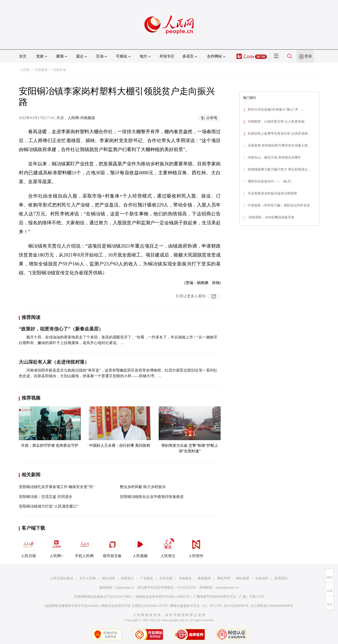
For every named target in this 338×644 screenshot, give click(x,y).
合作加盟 (166, 578)
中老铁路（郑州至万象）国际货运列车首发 (279, 205)
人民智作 (196, 547)
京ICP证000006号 (236, 606)
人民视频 (140, 547)
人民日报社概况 (62, 578)
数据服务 (204, 578)
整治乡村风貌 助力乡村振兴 (143, 487)
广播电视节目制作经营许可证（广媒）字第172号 (229, 597)
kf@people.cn (125, 588)
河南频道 (41, 70)
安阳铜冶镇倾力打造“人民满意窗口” (49, 506)
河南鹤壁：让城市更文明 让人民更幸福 (276, 122)
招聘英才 (127, 578)
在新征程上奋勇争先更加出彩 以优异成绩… (279, 134)
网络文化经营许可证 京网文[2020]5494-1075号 (135, 606)
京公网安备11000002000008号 (272, 606)
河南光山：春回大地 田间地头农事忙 (274, 157)
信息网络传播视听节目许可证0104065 (72, 606)
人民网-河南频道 (81, 118)
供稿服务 (185, 578)
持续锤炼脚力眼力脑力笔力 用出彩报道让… (279, 169)
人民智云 (168, 547)
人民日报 (28, 547)
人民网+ (56, 547)
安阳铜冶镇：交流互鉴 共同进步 (46, 497)
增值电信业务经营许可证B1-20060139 (163, 597)
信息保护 (262, 578)
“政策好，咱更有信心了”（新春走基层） (61, 329)
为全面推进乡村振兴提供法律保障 (272, 193)
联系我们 (281, 578)
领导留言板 (112, 547)
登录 (308, 56)
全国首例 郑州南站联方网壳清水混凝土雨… (279, 145)
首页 (23, 56)
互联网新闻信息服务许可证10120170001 (103, 597)
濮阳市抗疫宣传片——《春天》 (271, 181)
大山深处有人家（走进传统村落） (54, 362)
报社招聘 (108, 578)
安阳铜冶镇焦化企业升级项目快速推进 (152, 497)
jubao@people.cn (227, 588)
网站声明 (224, 578)
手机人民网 (84, 547)
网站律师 (243, 578)
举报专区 (167, 56)
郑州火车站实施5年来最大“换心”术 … (275, 110)
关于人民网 (88, 578)
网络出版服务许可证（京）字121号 (196, 606)
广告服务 (147, 578)
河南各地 (59, 70)
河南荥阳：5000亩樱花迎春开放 (271, 217)
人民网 (24, 70)
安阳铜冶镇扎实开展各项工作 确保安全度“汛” (57, 487)
